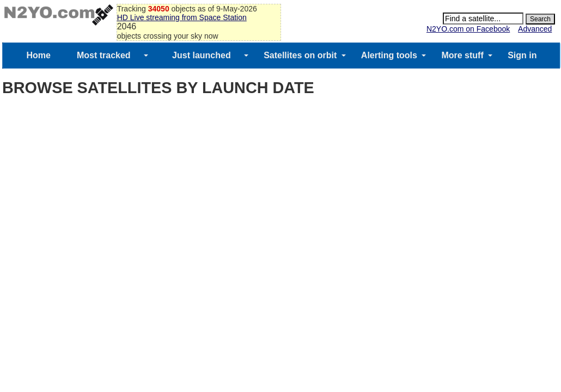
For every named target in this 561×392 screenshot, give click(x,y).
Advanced (535, 29)
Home (38, 55)
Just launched (202, 55)
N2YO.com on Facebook (468, 29)
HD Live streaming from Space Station (182, 17)
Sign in (522, 55)
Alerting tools (389, 55)
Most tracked (104, 55)
